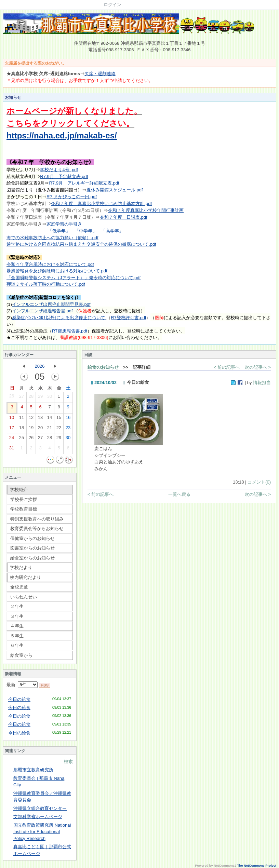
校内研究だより (25, 577)
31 (12, 449)
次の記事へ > (258, 367)
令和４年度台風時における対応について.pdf (50, 264)
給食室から (21, 655)
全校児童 (19, 587)
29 (40, 398)
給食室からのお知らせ (32, 558)
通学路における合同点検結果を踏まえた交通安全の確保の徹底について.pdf (81, 244)
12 (31, 419)
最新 (22, 685)
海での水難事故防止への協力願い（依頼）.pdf (52, 238)
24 (12, 439)
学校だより (21, 567)
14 (50, 419)
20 (40, 429)
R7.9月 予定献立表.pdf (64, 177)
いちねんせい (24, 597)
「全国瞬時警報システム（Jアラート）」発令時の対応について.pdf (74, 278)
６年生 (17, 645)
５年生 (17, 636)
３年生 (17, 616)
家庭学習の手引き (64, 224)
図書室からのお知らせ (32, 548)
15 (59, 419)
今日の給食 (19, 699)
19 (31, 429)
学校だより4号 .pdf (59, 170)
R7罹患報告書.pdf (70, 331)
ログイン (112, 5)
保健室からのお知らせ (32, 538)
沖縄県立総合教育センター (40, 808)
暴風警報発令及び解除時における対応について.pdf (57, 271)
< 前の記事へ (227, 367)
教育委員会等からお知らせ (37, 528)
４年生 (17, 626)
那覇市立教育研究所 (33, 770)
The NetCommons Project (257, 866)
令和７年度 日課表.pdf (124, 217)
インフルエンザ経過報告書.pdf (42, 311)
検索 (68, 762)
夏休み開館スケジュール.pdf (115, 190)
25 (22, 439)
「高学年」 (112, 231)
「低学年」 (59, 231)
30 (50, 398)
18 (22, 429)
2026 (40, 366)
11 (22, 419)
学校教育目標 (24, 509)
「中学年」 (86, 231)
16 (68, 419)
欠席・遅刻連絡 (100, 74)
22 (59, 429)
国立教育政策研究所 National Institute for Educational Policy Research (42, 832)
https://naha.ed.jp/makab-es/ (62, 135)
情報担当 (262, 383)
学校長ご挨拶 (24, 499)
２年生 (17, 606)
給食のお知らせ (103, 367)
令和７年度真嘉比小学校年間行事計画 (146, 210)
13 (40, 419)
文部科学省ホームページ (38, 817)
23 (68, 429)
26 (12, 397)
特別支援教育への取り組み (37, 519)
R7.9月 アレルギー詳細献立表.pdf (84, 183)
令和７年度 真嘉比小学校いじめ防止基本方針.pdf (101, 204)
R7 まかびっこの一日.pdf (72, 197)
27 (22, 398)
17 (12, 429)
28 (31, 398)
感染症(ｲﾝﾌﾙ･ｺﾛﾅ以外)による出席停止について (59, 318)
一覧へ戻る (179, 494)
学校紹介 (19, 490)
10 (12, 419)
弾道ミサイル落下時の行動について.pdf (46, 284)
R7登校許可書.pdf (128, 318)
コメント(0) (259, 482)
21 (50, 429)
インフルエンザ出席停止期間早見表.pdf (51, 304)
